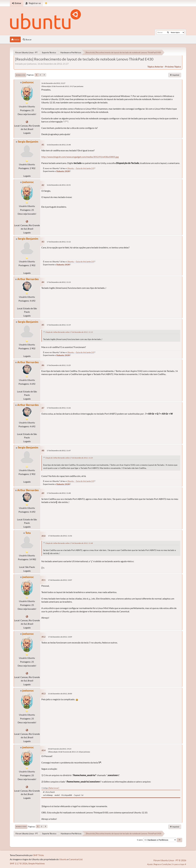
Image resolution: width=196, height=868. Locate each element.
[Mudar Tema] (46, 3)
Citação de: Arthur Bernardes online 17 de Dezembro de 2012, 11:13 (69, 332)
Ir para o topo (21, 827)
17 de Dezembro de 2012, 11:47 (59, 451)
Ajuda (150, 864)
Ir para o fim (21, 75)
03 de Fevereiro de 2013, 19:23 (60, 749)
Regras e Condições (162, 864)
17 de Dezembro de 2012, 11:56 (60, 536)
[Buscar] (168, 32)
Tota (28, 533)
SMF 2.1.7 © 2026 (19, 863)
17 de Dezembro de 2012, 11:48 (59, 493)
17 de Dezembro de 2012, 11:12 (59, 242)
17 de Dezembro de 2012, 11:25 (59, 365)
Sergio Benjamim (28, 142)
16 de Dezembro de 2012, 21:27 (53, 83)
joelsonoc (28, 82)
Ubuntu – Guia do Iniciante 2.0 (81, 168)
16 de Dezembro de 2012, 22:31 (59, 185)
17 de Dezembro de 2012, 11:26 (59, 408)
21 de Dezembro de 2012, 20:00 (60, 694)
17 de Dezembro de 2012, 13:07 (60, 580)
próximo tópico (173, 67)
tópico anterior (155, 67)
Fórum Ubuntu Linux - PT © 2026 (170, 860)
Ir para (140, 840)
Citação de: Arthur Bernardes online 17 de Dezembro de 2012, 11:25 (69, 458)
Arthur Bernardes (28, 279)
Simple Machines (36, 863)
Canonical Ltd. (76, 859)
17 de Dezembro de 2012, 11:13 (59, 282)
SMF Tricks (39, 855)
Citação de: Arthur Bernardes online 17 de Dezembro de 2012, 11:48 (69, 543)
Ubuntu (63, 859)
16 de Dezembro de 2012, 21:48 (59, 145)
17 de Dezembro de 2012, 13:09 (60, 637)
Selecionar (54, 788)
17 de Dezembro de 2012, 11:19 (59, 325)
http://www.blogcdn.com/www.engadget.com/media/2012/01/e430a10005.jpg (80, 157)
